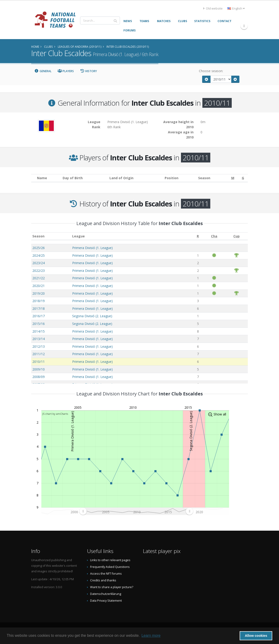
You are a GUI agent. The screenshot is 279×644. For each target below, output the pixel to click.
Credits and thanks (103, 580)
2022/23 (39, 271)
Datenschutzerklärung (106, 594)
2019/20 (39, 293)
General (43, 71)
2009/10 (39, 369)
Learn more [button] (151, 636)
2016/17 (39, 316)
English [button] (236, 8)
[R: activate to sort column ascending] (198, 236)
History (88, 71)
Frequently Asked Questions (110, 567)
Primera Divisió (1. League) (92, 248)
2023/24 (39, 263)
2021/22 (39, 278)
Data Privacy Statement (106, 601)
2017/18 (39, 309)
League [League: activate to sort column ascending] (78, 236)
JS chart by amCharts (55, 414)
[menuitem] (136, 511)
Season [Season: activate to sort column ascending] (38, 236)
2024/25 (39, 255)
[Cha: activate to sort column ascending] (214, 236)
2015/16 (39, 324)
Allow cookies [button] (256, 636)
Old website (213, 8)
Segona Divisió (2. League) (92, 316)
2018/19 (39, 301)
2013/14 (39, 339)
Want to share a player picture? (112, 587)
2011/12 (39, 354)
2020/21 (39, 286)
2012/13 (39, 346)
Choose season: (211, 71)
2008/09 (39, 377)
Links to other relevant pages (110, 560)
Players (66, 71)
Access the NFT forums (106, 574)
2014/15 (39, 331)
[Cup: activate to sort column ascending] (237, 236)
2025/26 (39, 248)
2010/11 (39, 362)
